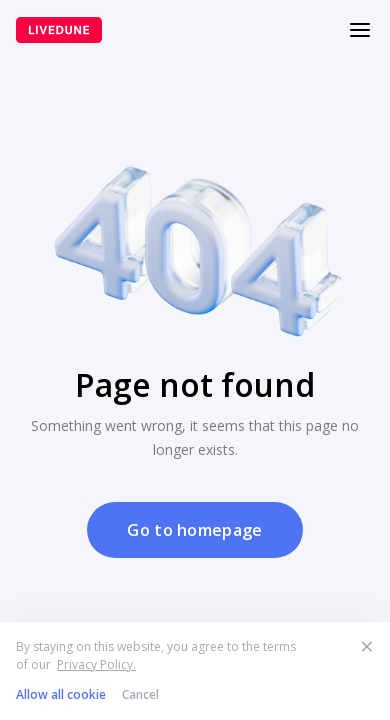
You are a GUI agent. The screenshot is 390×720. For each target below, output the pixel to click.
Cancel (140, 694)
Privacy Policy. (96, 664)
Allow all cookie (61, 694)
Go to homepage (194, 530)
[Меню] (360, 30)
